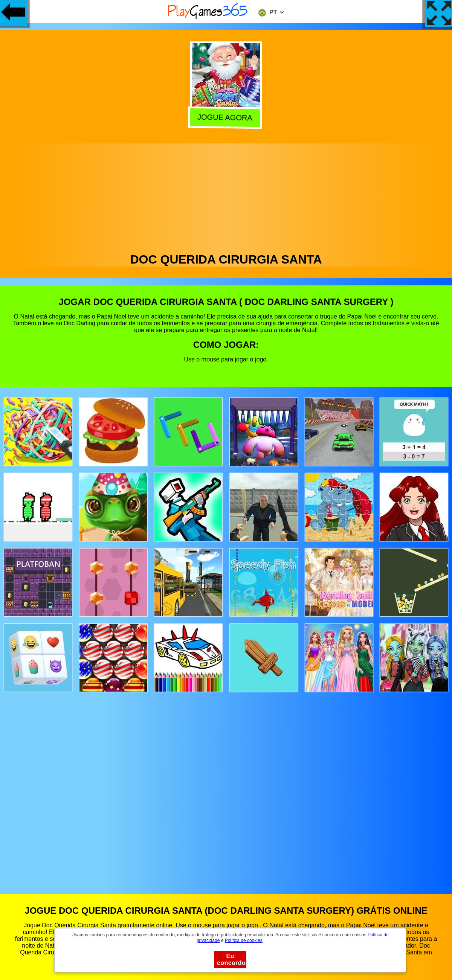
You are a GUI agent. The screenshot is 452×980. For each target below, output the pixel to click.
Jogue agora (226, 118)
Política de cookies (244, 940)
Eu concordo (231, 959)
